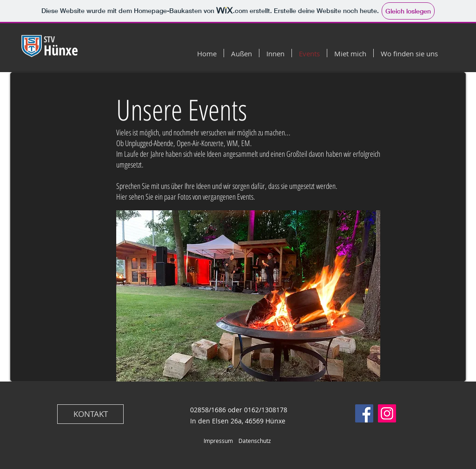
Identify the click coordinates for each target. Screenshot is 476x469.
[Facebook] (364, 413)
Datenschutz (255, 441)
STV (50, 39)
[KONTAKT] (90, 414)
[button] (248, 296)
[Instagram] (387, 413)
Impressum (218, 441)
